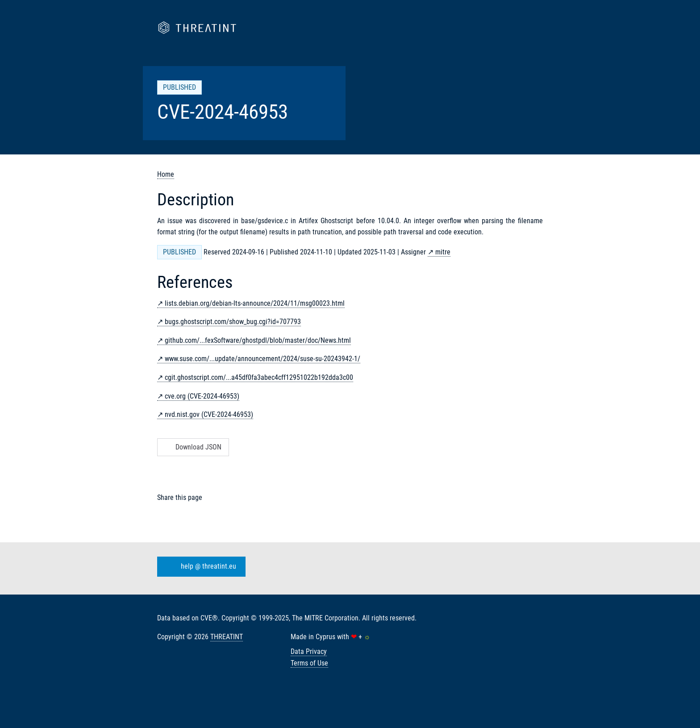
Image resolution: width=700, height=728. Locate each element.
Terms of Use (309, 663)
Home (166, 174)
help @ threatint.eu (200, 567)
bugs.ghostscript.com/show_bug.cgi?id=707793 (233, 322)
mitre (443, 252)
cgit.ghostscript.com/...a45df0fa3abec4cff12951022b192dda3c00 (259, 377)
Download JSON (192, 447)
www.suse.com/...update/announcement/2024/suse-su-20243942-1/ (262, 359)
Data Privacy (309, 651)
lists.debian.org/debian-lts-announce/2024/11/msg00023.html (255, 303)
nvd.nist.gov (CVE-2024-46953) (209, 414)
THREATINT (227, 637)
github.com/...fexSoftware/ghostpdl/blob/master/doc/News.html (258, 340)
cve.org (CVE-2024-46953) (202, 396)
